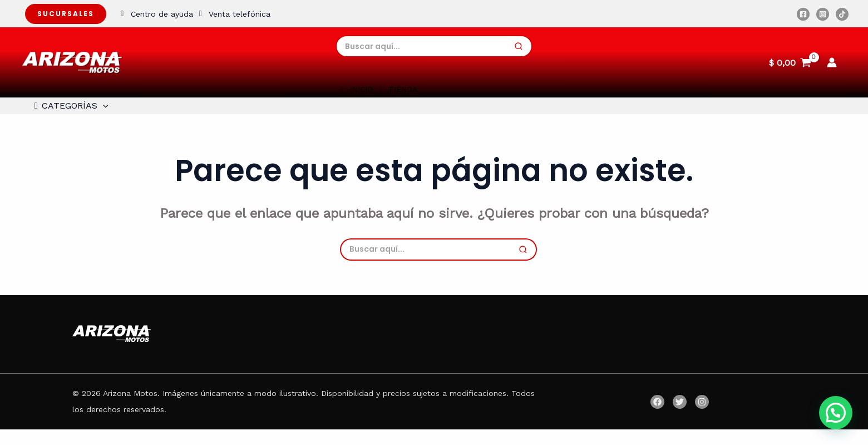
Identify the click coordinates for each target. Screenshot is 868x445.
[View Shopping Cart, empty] (790, 62)
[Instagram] (823, 14)
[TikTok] (842, 14)
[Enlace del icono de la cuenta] (832, 62)
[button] (836, 413)
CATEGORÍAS (66, 114)
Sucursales (66, 14)
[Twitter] (680, 417)
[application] (100, 114)
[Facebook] (803, 14)
